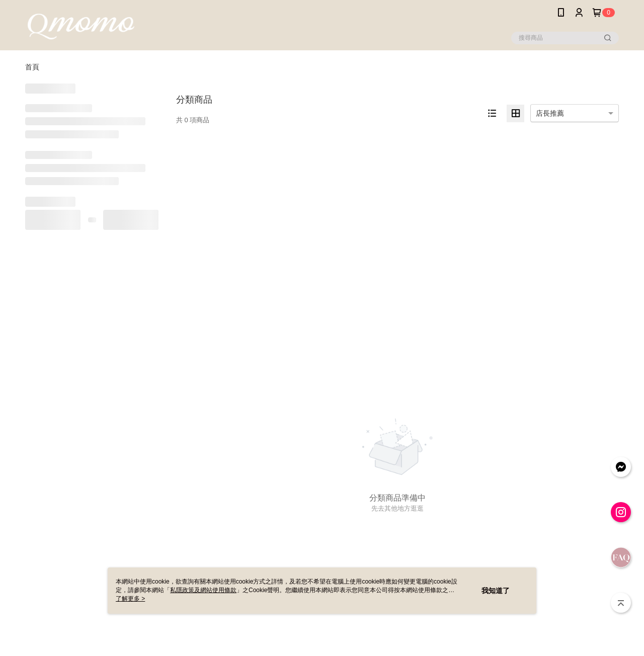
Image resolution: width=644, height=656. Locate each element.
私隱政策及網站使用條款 (203, 590)
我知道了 (496, 591)
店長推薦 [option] (550, 113)
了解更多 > (130, 599)
